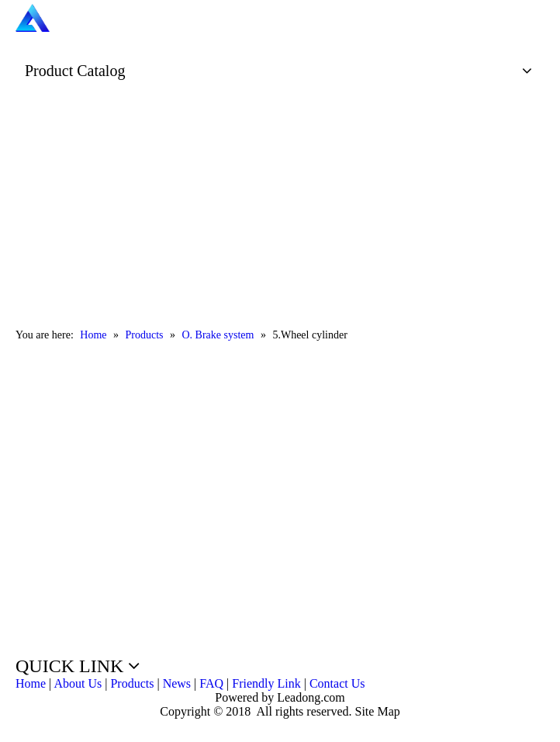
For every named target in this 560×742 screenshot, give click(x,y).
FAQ (211, 683)
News (177, 683)
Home (31, 683)
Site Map (378, 711)
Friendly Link (266, 683)
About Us (78, 683)
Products (132, 683)
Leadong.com (309, 697)
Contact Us (337, 683)
